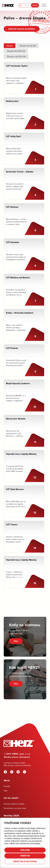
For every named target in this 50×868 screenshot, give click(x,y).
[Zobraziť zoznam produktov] (22, 29)
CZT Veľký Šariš (13, 136)
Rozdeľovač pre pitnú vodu (15, 808)
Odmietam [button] (25, 856)
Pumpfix (7, 786)
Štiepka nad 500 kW (16, 56)
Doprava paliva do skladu (14, 804)
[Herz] (8, 5)
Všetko (10, 46)
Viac (16, 641)
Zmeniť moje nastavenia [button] (25, 861)
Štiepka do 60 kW (27, 46)
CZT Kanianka (12, 242)
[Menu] (44, 5)
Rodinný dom (12, 101)
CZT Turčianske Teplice (17, 66)
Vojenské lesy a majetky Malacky (21, 454)
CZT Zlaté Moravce (15, 489)
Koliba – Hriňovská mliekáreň (20, 313)
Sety (6, 791)
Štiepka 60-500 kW (16, 51)
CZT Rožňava (12, 207)
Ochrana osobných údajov (15, 763)
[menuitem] (44, 5)
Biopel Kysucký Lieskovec (18, 383)
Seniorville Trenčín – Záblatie (20, 172)
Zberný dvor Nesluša (16, 419)
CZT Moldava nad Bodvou (18, 278)
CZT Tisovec (12, 525)
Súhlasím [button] (25, 850)
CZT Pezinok (12, 348)
